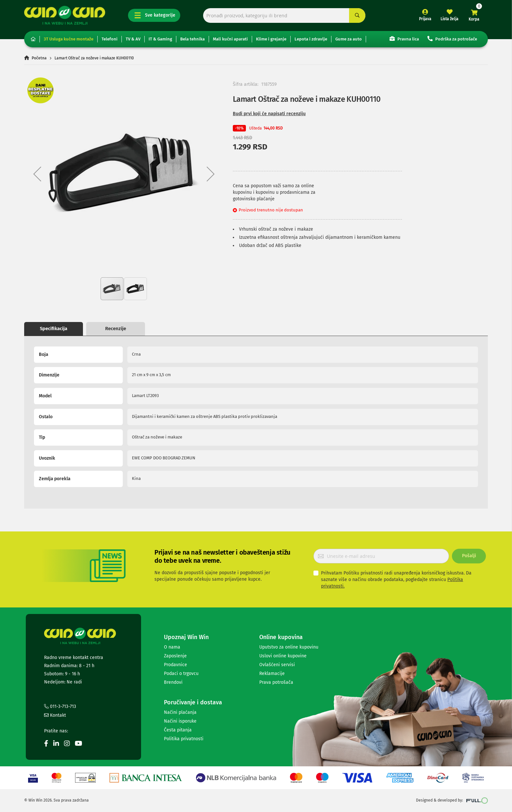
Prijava (425, 19)
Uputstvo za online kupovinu (289, 647)
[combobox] (284, 15)
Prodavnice (176, 665)
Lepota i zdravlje (311, 39)
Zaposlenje (175, 656)
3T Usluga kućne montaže (69, 39)
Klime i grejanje (271, 39)
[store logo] (65, 15)
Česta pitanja (178, 730)
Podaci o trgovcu (181, 674)
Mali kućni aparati (230, 39)
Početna (39, 58)
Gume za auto (349, 39)
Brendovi (173, 682)
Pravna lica (404, 39)
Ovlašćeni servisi (277, 665)
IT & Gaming (160, 39)
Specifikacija (54, 329)
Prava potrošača (276, 682)
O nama (172, 647)
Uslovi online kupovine (283, 656)
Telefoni (110, 39)
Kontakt (55, 715)
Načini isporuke (180, 721)
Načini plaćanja (180, 712)
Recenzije (116, 329)
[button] (37, 174)
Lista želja (449, 19)
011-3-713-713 (60, 706)
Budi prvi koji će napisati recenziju (269, 114)
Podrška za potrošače (452, 39)
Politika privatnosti (184, 739)
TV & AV (133, 39)
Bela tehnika (192, 39)
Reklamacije (272, 674)
